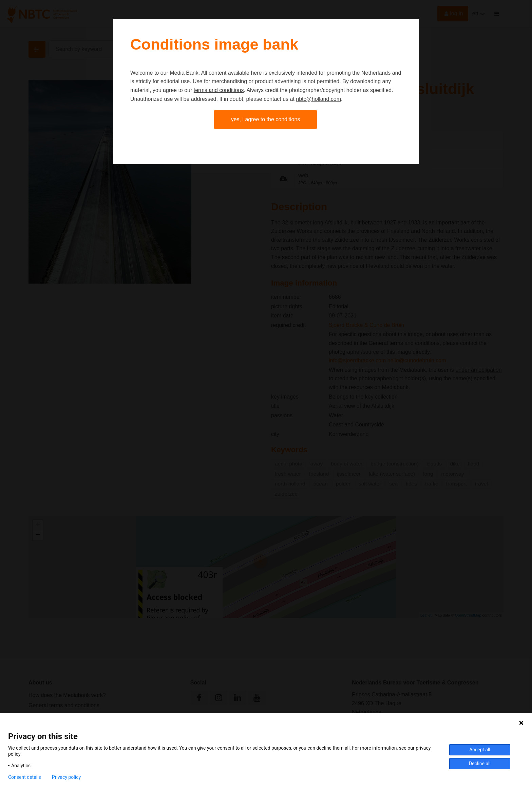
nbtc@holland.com (318, 99)
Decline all (480, 764)
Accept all (480, 750)
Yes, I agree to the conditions (266, 119)
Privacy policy (66, 777)
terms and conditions (219, 90)
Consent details (25, 777)
